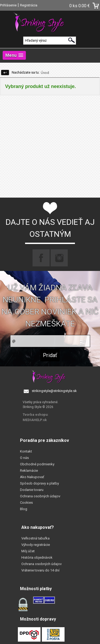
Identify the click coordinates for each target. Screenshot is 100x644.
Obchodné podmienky (37, 464)
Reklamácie (29, 471)
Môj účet (28, 551)
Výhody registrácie (36, 545)
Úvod (45, 73)
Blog (24, 509)
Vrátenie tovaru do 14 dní (40, 570)
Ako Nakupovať (32, 477)
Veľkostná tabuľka (35, 538)
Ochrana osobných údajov (40, 496)
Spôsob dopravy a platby (39, 483)
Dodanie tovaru (32, 490)
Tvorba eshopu (35, 415)
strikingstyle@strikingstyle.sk (54, 391)
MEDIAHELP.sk (35, 420)
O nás (24, 458)
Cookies (26, 503)
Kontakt (26, 451)
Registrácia (29, 5)
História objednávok (37, 557)
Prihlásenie (8, 5)
